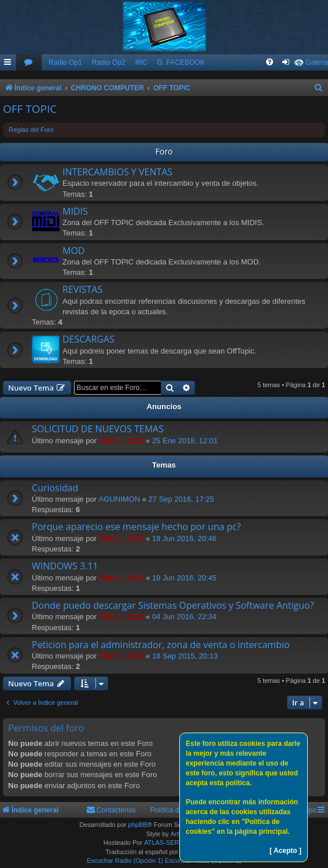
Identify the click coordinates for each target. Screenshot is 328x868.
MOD (73, 251)
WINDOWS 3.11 (65, 566)
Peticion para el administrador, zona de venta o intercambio (161, 645)
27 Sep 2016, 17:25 (182, 499)
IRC (141, 62)
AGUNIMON (120, 499)
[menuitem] (29, 63)
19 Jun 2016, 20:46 (184, 538)
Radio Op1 (65, 62)
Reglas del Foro (31, 130)
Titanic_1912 (121, 441)
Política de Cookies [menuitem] (180, 810)
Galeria (317, 62)
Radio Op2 (109, 62)
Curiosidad (55, 488)
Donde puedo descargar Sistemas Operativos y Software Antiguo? (173, 605)
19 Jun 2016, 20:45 (184, 578)
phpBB (138, 825)
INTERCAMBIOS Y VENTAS (117, 172)
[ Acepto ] (285, 851)
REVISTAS (82, 289)
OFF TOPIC (30, 109)
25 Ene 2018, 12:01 (185, 441)
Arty (176, 834)
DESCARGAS (89, 339)
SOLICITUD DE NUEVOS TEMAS (98, 429)
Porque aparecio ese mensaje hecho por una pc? (136, 527)
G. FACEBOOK (181, 62)
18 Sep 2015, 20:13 (185, 656)
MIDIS (75, 211)
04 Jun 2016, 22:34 (184, 617)
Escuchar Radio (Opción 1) (125, 860)
